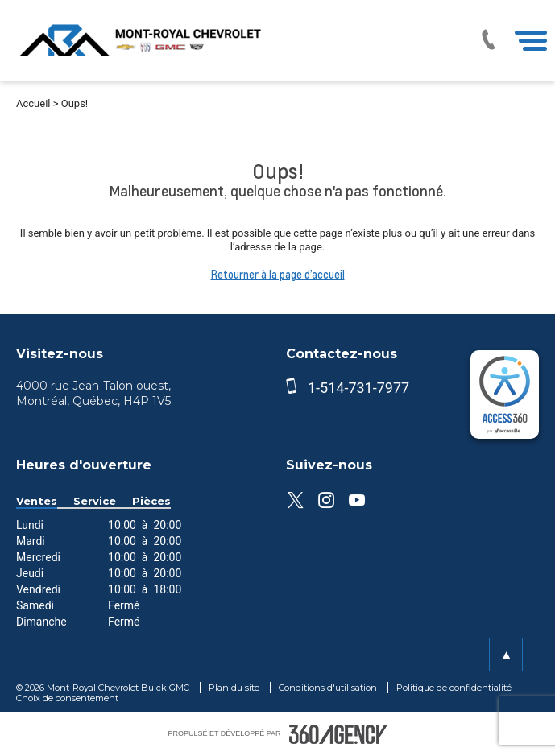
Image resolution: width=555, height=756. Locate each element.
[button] (506, 655)
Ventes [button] (37, 501)
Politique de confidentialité (454, 688)
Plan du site (235, 688)
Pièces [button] (151, 501)
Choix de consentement (67, 698)
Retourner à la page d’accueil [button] (278, 275)
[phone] (295, 388)
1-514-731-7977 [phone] (358, 388)
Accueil (33, 103)
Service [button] (95, 501)
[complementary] (505, 395)
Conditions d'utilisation (329, 688)
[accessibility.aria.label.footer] (338, 734)
